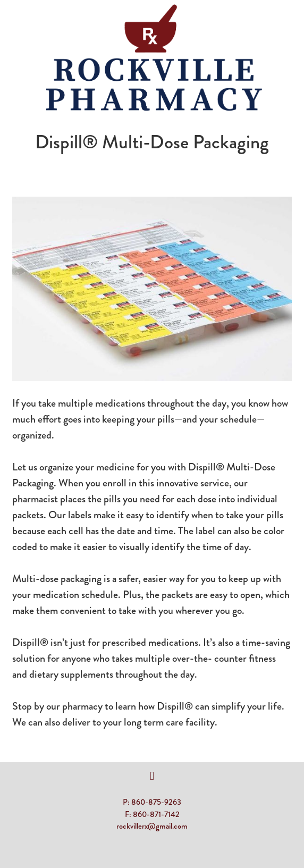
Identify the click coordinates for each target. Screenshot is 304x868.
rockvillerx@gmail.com (152, 826)
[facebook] (152, 776)
